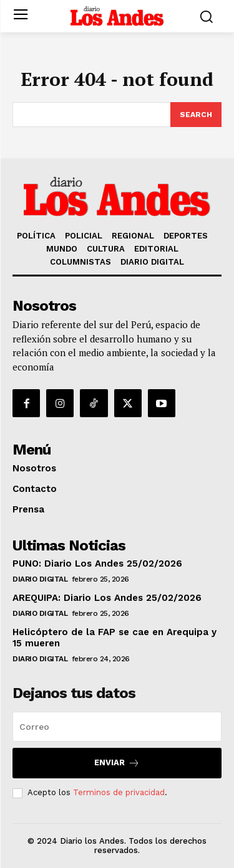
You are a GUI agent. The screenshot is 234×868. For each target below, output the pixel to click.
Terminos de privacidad (119, 792)
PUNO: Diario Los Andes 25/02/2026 (97, 564)
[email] (117, 727)
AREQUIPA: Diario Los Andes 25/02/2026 (107, 598)
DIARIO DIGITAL (40, 579)
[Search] (196, 115)
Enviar (117, 763)
